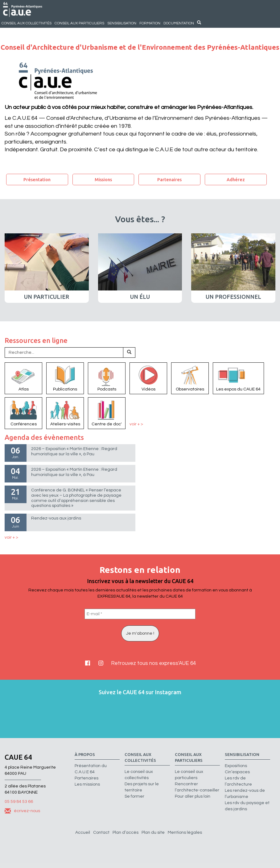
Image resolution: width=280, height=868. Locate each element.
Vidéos (148, 378)
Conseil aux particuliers (79, 23)
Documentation (179, 23)
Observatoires (190, 378)
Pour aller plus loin (193, 796)
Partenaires (169, 179)
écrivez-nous (22, 811)
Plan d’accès (126, 833)
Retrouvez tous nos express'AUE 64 (153, 663)
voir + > (136, 424)
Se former (134, 796)
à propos (85, 755)
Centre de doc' (107, 413)
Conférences (23, 413)
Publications (65, 378)
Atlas (23, 378)
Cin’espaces (237, 772)
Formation (150, 23)
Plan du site (153, 833)
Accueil (83, 833)
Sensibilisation (122, 23)
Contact (101, 833)
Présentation (37, 179)
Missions (103, 179)
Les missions (87, 784)
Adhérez (236, 179)
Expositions (236, 766)
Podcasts (107, 378)
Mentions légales (185, 833)
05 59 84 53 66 (19, 802)
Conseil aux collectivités (27, 23)
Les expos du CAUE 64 (238, 378)
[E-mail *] (140, 614)
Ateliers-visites (65, 413)
